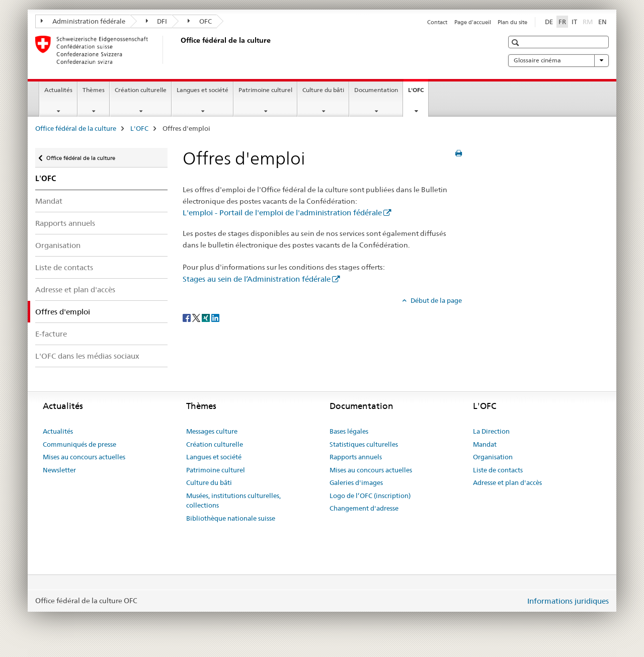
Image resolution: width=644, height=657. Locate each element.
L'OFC (418, 93)
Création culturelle (141, 90)
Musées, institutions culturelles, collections (233, 501)
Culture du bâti (323, 90)
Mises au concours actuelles (84, 457)
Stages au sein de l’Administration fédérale (257, 279)
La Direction (491, 431)
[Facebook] (187, 317)
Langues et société (203, 90)
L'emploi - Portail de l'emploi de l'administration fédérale (282, 213)
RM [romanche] (589, 21)
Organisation (58, 245)
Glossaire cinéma (558, 60)
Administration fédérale (83, 21)
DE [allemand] (549, 22)
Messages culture (212, 431)
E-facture (51, 334)
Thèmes (94, 90)
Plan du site (512, 22)
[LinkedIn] (215, 317)
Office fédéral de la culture (76, 128)
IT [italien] (574, 22)
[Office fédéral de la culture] (179, 50)
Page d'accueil (473, 22)
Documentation (376, 90)
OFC (200, 21)
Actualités (58, 90)
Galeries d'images (356, 482)
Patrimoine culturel (265, 90)
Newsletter (59, 470)
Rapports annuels (65, 223)
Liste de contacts (64, 267)
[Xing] (207, 317)
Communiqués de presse (79, 444)
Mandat (49, 201)
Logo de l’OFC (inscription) (370, 496)
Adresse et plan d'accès (75, 290)
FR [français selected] (562, 22)
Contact (437, 22)
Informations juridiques (568, 601)
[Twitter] (197, 317)
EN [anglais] (602, 22)
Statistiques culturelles (364, 444)
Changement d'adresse (364, 508)
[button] (516, 43)
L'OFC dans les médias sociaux (87, 356)
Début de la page (435, 300)
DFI (157, 21)
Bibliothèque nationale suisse (231, 518)
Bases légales (349, 431)
